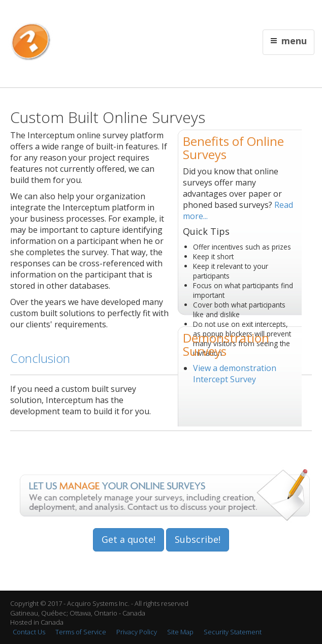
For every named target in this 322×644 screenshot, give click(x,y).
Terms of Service (81, 632)
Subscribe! (198, 539)
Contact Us (209, 13)
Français (178, 13)
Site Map (180, 632)
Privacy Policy (137, 632)
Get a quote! (128, 539)
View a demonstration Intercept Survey (235, 374)
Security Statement (233, 632)
